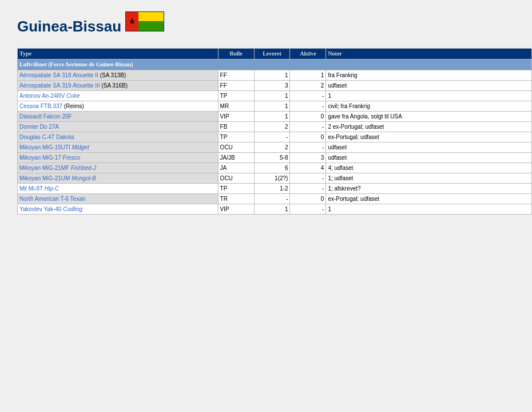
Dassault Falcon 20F (46, 116)
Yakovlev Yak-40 (51, 209)
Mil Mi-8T (39, 189)
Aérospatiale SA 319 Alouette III (60, 86)
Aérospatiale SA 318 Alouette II (59, 75)
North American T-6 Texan (52, 199)
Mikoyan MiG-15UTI (54, 147)
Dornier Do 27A (39, 127)
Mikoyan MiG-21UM (58, 178)
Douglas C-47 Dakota (47, 137)
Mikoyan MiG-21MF (58, 168)
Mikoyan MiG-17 (50, 158)
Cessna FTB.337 (41, 106)
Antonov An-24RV (49, 96)
